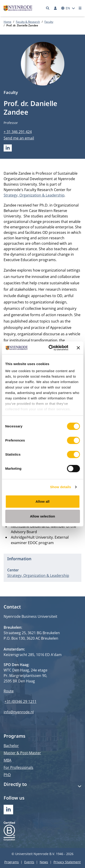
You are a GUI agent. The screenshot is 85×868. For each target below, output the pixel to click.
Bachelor (11, 746)
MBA (7, 760)
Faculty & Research (28, 22)
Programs (12, 862)
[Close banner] (78, 348)
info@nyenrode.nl (19, 712)
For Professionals (18, 767)
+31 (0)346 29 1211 (21, 701)
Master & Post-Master (22, 753)
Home (7, 22)
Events (29, 862)
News (44, 862)
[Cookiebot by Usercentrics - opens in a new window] (51, 348)
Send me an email (19, 138)
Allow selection (42, 516)
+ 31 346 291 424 (18, 132)
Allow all (43, 501)
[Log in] (55, 8)
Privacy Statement (67, 862)
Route (9, 691)
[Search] (48, 8)
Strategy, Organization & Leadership (34, 195)
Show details (61, 487)
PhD (7, 775)
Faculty (49, 22)
